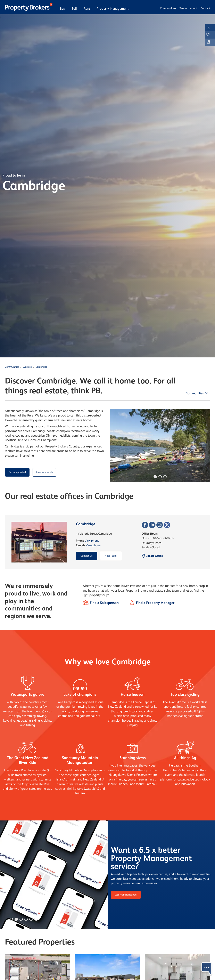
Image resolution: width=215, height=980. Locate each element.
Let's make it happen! (126, 895)
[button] (155, 477)
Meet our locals (44, 472)
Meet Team (110, 556)
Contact (205, 8)
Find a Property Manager (155, 603)
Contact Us (86, 556)
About (194, 8)
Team (183, 8)
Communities (168, 8)
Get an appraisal (17, 472)
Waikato (27, 367)
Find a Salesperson (104, 603)
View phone (92, 541)
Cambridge (42, 367)
